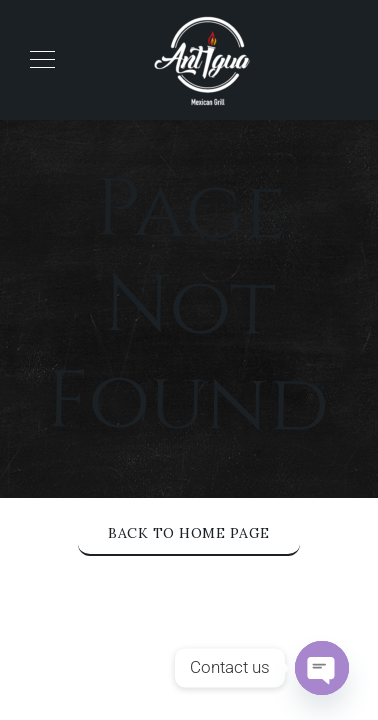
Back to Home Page (189, 533)
